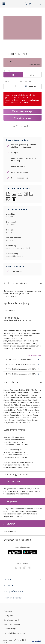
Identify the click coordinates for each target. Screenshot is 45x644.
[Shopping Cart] (35, 4)
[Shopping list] (30, 4)
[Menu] (4, 4)
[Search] (26, 4)
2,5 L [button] (32, 75)
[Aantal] (11, 86)
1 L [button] (13, 75)
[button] (40, 4)
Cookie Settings (10, 595)
